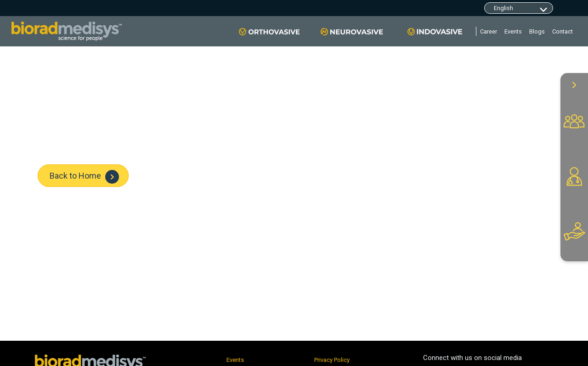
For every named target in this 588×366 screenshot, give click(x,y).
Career (489, 31)
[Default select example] (519, 8)
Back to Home (84, 177)
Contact (563, 31)
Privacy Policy (332, 360)
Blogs (537, 31)
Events (513, 31)
